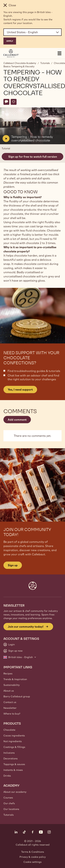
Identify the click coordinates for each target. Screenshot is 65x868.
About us (9, 691)
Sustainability (12, 685)
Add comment (17, 420)
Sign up (13, 565)
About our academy (15, 792)
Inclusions (9, 753)
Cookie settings (32, 862)
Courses (8, 798)
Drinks (7, 776)
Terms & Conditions (33, 852)
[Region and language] (32, 32)
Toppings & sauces (14, 764)
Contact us (10, 702)
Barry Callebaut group (17, 696)
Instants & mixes (13, 770)
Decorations (11, 759)
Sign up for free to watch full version (33, 157)
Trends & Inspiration (15, 679)
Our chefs (9, 803)
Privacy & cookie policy (33, 857)
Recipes (8, 674)
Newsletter (10, 708)
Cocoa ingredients (14, 736)
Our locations (11, 809)
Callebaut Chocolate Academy (20, 63)
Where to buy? (12, 714)
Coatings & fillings (14, 747)
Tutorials (45, 63)
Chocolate (9, 730)
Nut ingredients (13, 741)
